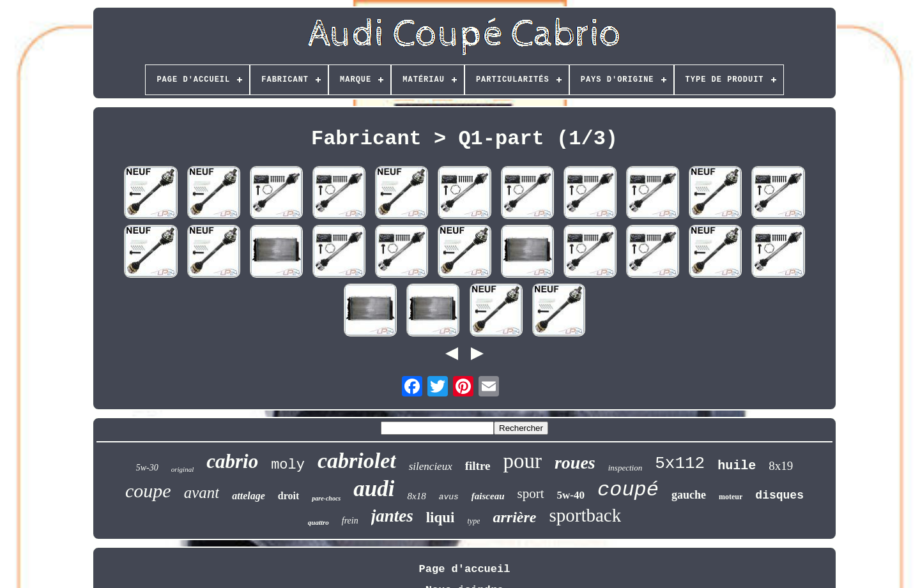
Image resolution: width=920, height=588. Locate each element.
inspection (625, 468)
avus (449, 497)
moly (288, 465)
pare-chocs (326, 498)
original (182, 469)
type (473, 521)
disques (779, 495)
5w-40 (571, 495)
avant (202, 493)
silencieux (431, 466)
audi (374, 489)
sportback (585, 515)
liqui (441, 517)
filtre (478, 466)
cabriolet (357, 461)
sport (531, 494)
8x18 (416, 496)
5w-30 (147, 468)
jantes (392, 516)
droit (288, 496)
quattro (318, 522)
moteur (731, 497)
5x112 (680, 464)
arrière (514, 517)
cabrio (232, 461)
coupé (628, 490)
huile (737, 466)
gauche (689, 495)
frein (350, 521)
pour (522, 461)
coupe (148, 491)
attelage (249, 496)
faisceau (488, 496)
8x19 (781, 466)
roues (575, 463)
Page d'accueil (465, 569)
